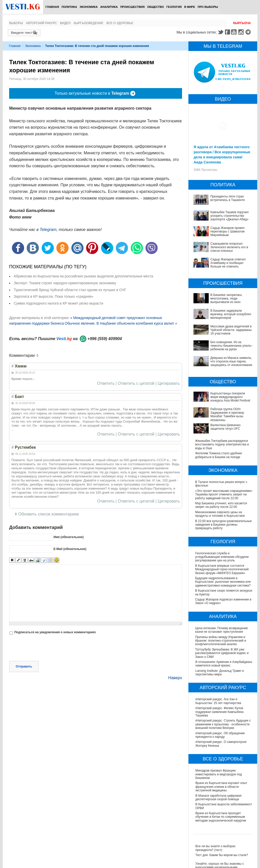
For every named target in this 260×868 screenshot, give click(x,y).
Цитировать (169, 383)
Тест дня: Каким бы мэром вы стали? (222, 855)
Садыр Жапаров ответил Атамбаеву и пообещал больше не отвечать (228, 263)
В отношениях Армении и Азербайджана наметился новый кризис (224, 664)
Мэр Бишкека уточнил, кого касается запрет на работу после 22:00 (221, 505)
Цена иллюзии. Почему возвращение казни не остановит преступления (222, 630)
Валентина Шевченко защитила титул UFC (225, 427)
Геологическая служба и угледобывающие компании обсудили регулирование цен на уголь (222, 557)
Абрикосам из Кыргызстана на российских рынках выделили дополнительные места (83, 276)
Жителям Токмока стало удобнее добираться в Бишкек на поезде (218, 455)
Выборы (16, 23)
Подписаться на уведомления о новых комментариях (55, 632)
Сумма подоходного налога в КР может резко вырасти (58, 303)
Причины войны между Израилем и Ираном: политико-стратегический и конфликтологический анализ (221, 641)
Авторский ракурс (41, 23)
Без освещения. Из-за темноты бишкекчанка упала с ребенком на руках (232, 346)
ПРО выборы (208, 7)
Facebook (227, 32)
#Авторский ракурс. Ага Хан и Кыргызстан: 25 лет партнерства (218, 701)
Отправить (24, 666)
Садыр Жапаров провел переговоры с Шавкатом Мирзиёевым (227, 232)
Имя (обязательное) (68, 537)
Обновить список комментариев (48, 514)
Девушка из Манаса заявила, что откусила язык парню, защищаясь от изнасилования (231, 362)
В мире (190, 7)
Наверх (175, 678)
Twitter (220, 32)
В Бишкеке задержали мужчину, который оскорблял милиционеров (231, 314)
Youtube (235, 32)
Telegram (249, 32)
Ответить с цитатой (136, 383)
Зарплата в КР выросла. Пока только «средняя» (54, 296)
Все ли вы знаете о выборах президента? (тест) (215, 848)
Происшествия (133, 7)
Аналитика (109, 7)
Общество (156, 7)
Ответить (106, 383)
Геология (174, 7)
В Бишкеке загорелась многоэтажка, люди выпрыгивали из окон (226, 299)
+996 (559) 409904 (105, 339)
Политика (69, 7)
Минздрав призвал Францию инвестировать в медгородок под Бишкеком (218, 774)
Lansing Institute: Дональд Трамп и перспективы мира (220, 673)
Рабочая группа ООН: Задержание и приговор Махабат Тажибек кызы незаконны (227, 415)
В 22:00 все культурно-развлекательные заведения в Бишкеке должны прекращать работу (224, 525)
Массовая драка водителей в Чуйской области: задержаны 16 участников (231, 330)
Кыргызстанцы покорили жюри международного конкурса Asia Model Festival (230, 397)
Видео (65, 23)
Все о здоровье (120, 23)
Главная (52, 7)
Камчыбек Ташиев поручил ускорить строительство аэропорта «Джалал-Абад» (229, 216)
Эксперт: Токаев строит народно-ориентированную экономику (65, 283)
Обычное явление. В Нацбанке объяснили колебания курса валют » (121, 323)
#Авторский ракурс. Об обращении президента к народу (220, 735)
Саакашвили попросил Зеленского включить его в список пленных (229, 247)
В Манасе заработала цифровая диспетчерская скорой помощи (218, 797)
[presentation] (48, 648)
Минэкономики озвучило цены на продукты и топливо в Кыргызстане (220, 514)
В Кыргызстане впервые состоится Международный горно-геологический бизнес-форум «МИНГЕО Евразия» (222, 569)
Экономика (88, 7)
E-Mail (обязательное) (70, 549)
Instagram (242, 32)
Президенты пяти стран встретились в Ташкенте (227, 198)
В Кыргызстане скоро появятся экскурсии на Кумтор (217, 592)
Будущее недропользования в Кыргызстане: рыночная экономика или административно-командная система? (223, 582)
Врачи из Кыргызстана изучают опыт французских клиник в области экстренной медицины (221, 787)
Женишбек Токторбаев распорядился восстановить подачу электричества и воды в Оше (222, 445)
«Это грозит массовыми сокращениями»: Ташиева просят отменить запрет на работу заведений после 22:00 (224, 495)
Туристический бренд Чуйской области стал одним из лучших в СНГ (70, 290)
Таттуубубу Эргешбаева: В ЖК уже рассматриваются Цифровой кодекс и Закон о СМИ (222, 653)
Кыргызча (242, 23)
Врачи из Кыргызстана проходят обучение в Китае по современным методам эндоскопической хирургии (221, 817)
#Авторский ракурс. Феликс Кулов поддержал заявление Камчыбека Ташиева (219, 712)
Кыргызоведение (88, 23)
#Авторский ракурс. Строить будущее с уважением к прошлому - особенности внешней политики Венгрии (223, 724)
